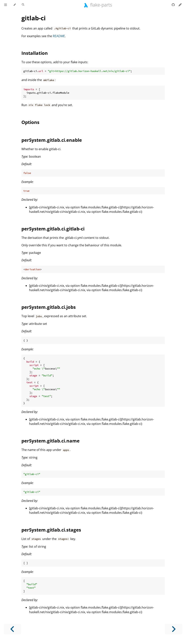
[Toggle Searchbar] (23, 5)
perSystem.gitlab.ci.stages (51, 530)
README (59, 36)
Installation (35, 53)
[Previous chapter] (12, 629)
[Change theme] (14, 5)
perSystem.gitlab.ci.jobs (49, 307)
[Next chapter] (174, 629)
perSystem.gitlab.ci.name (50, 441)
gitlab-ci (34, 18)
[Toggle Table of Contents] (6, 5)
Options (30, 122)
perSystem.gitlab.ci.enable (52, 140)
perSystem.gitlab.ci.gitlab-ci (53, 229)
